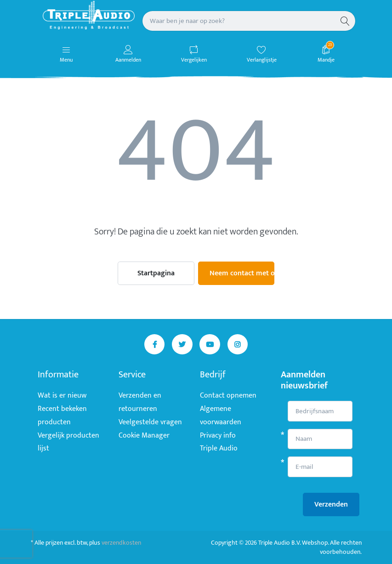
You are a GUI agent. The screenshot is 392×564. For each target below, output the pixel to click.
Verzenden (331, 504)
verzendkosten (121, 543)
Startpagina (156, 273)
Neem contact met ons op (242, 273)
